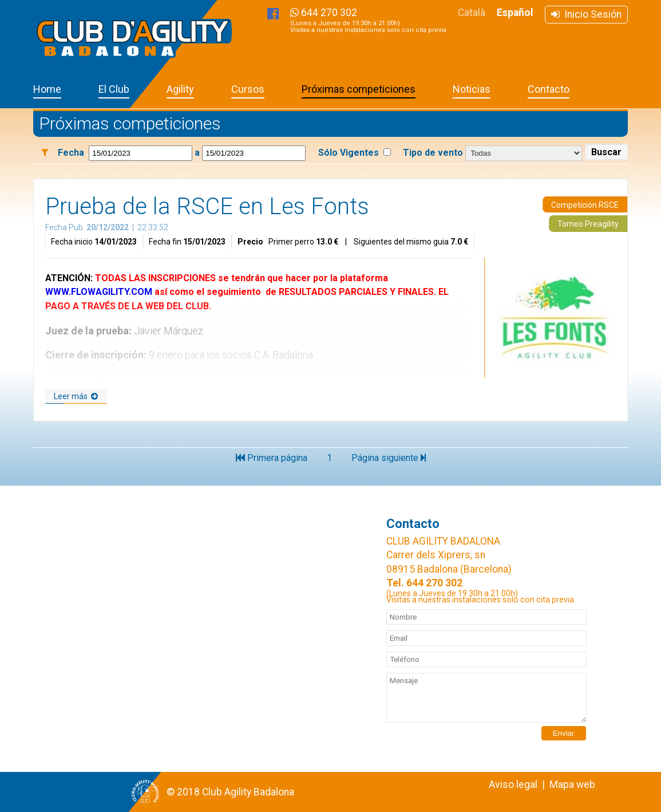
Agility (180, 89)
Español (515, 13)
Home (47, 89)
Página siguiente (389, 458)
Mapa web (572, 785)
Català (472, 13)
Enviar (564, 733)
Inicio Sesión (586, 14)
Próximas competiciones (359, 89)
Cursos (248, 89)
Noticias (472, 89)
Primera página (272, 458)
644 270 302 (368, 20)
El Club (114, 89)
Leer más (76, 396)
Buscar (606, 152)
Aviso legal (513, 785)
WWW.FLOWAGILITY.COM (99, 292)
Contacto (549, 89)
